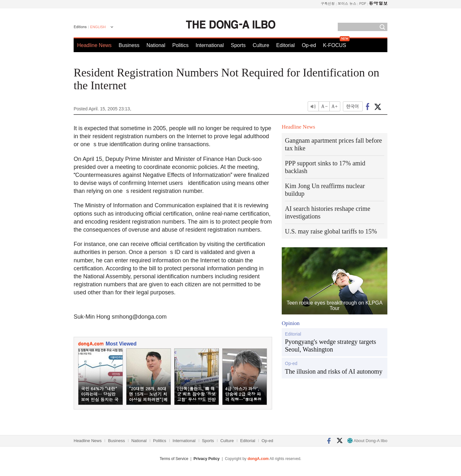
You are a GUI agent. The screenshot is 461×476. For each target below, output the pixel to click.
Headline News (94, 45)
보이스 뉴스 (347, 3)
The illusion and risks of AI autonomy (334, 371)
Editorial (286, 45)
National (156, 45)
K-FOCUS (335, 45)
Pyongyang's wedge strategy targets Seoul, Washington (331, 345)
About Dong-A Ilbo (367, 441)
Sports (238, 45)
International (210, 45)
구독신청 (328, 3)
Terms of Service (174, 459)
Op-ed (309, 45)
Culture (261, 45)
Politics (180, 45)
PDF (363, 3)
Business (129, 45)
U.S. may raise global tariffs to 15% (331, 231)
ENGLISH (98, 27)
